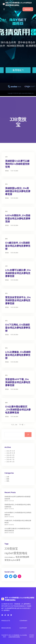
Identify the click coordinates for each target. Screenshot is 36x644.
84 (16, 425)
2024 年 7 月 (10, 459)
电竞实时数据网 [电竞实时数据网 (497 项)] (22, 557)
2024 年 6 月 (10, 462)
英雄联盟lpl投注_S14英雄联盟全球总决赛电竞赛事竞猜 (18, 191)
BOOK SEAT (28, 9)
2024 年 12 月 (11, 451)
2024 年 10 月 (11, 453)
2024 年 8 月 (10, 457)
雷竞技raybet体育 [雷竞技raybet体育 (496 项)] (12, 560)
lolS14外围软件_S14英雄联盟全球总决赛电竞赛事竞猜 (18, 218)
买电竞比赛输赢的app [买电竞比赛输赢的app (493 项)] (10, 557)
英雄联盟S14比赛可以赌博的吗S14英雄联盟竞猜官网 (17, 164)
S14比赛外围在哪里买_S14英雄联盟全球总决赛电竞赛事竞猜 (18, 410)
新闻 (6, 239)
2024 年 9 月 (10, 455)
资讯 (6, 184)
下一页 (22, 425)
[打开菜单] (4, 9)
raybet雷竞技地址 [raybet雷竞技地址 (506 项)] (16, 553)
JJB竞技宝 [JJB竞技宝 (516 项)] (11, 549)
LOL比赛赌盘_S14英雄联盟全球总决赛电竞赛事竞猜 (18, 355)
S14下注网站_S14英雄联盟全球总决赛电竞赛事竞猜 (18, 328)
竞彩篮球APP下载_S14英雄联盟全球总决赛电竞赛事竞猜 (18, 382)
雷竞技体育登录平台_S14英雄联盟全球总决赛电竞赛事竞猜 (18, 300)
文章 (6, 157)
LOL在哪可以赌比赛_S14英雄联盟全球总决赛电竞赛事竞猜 (18, 273)
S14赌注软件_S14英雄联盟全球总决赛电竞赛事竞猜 (18, 246)
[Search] (28, 435)
